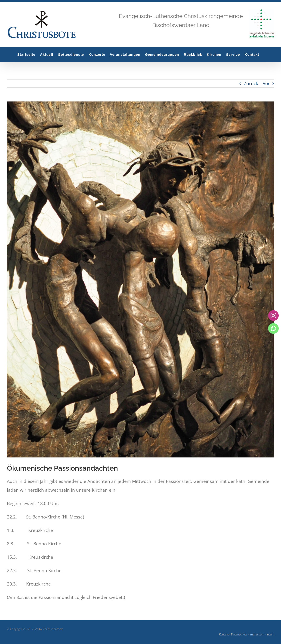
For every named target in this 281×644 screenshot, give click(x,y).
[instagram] (273, 316)
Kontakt (224, 634)
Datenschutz (239, 634)
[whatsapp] (273, 328)
